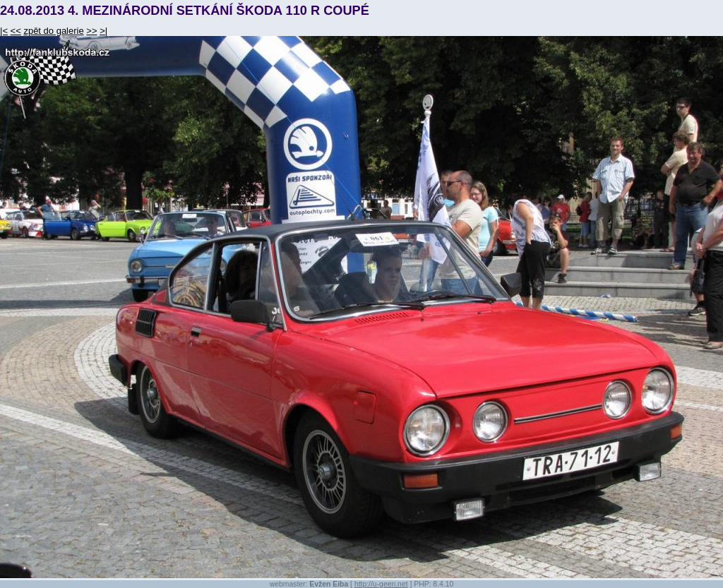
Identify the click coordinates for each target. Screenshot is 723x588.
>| (103, 31)
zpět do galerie (53, 31)
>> (91, 31)
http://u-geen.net (381, 584)
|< (4, 31)
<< (16, 31)
